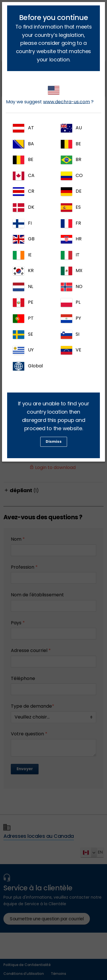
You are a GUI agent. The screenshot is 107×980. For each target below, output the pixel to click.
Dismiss (54, 441)
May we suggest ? (50, 95)
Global (28, 366)
